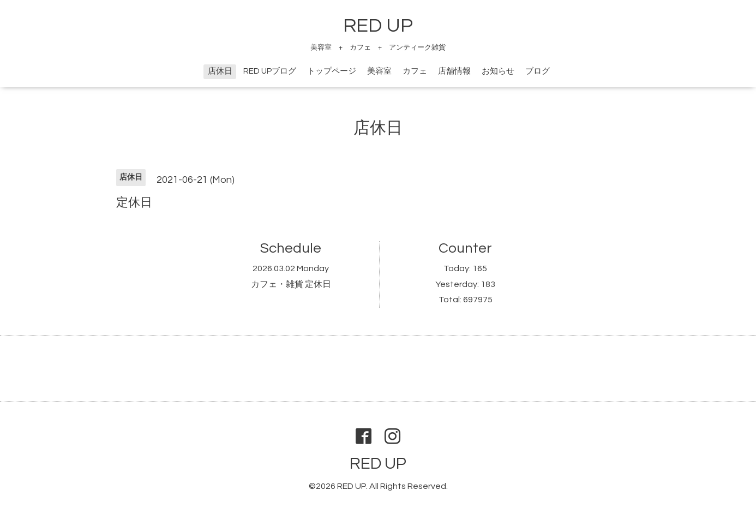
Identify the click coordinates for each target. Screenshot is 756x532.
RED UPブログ (270, 71)
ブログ (538, 71)
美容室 (379, 71)
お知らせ (498, 71)
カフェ (415, 71)
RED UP (378, 26)
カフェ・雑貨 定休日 (291, 284)
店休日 (220, 71)
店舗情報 (454, 71)
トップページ (332, 71)
